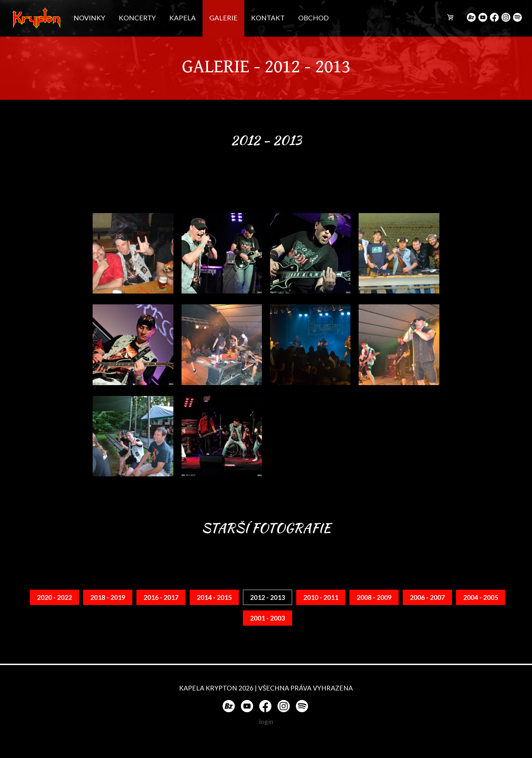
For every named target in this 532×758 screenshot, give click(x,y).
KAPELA (183, 18)
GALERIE (223, 18)
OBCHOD (313, 18)
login (266, 722)
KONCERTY (137, 18)
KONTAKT (268, 18)
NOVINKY (89, 18)
